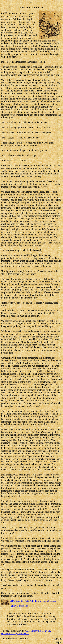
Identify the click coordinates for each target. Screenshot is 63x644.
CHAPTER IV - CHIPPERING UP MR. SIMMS (33, 601)
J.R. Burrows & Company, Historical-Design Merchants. (26, 632)
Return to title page (19, 606)
